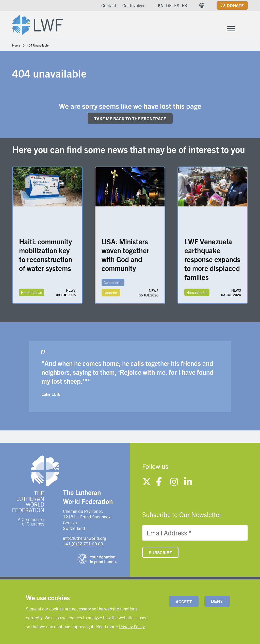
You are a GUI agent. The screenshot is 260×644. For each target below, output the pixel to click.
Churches (111, 294)
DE (169, 5)
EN (161, 5)
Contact (109, 5)
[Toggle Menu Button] (231, 29)
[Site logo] (39, 24)
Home (16, 46)
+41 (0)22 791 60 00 (83, 545)
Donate (235, 5)
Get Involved (134, 5)
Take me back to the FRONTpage (130, 119)
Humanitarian (32, 294)
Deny (217, 601)
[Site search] (244, 30)
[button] (202, 5)
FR (184, 5)
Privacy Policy (132, 626)
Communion (113, 284)
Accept (184, 602)
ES (177, 5)
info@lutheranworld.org (85, 539)
